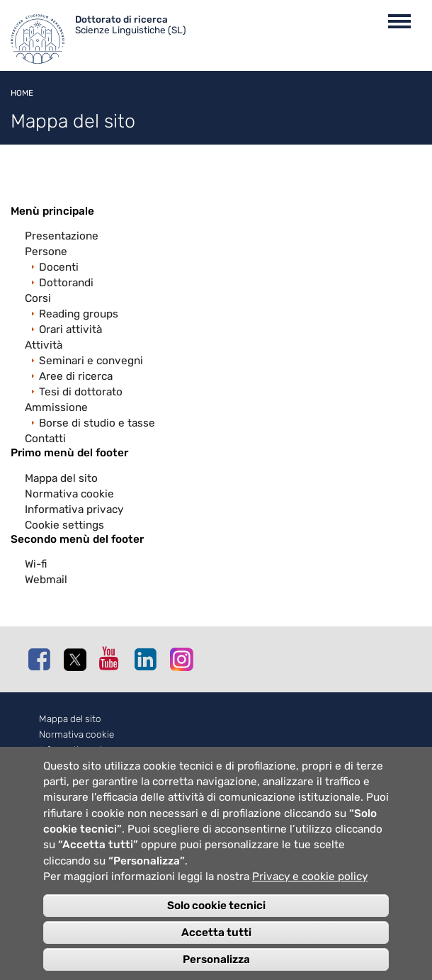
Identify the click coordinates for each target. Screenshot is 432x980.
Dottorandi (66, 283)
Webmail (46, 580)
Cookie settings (64, 525)
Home (22, 93)
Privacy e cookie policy (310, 890)
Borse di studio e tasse (97, 423)
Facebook (42, 659)
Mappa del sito (61, 478)
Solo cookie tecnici (216, 918)
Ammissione (56, 407)
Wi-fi (36, 564)
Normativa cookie (69, 494)
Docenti (59, 267)
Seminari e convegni (91, 361)
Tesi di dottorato (81, 392)
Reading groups (79, 314)
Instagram (184, 659)
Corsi (38, 298)
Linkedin (149, 659)
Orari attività (70, 330)
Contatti (45, 439)
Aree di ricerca (76, 376)
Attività (44, 345)
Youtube (113, 658)
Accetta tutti (216, 945)
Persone (46, 252)
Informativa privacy (74, 509)
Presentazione (62, 236)
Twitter (78, 660)
